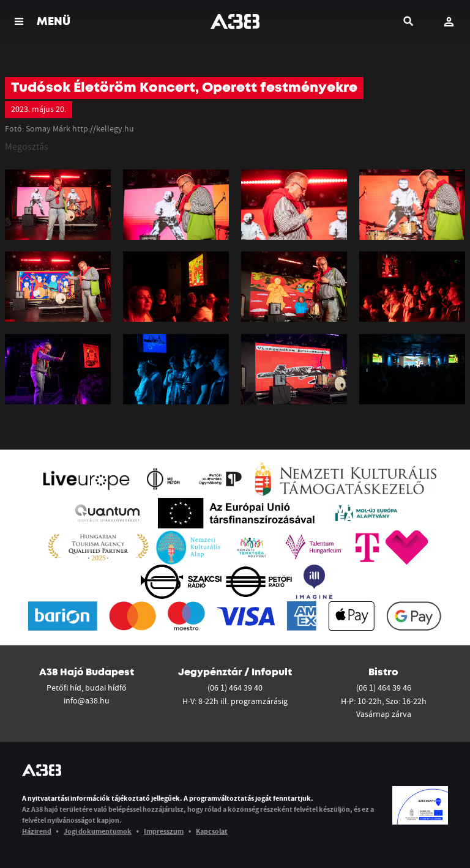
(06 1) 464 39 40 (235, 688)
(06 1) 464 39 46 (384, 688)
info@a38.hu (87, 700)
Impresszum (164, 831)
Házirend (37, 831)
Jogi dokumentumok (98, 831)
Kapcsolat (212, 831)
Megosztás (27, 146)
